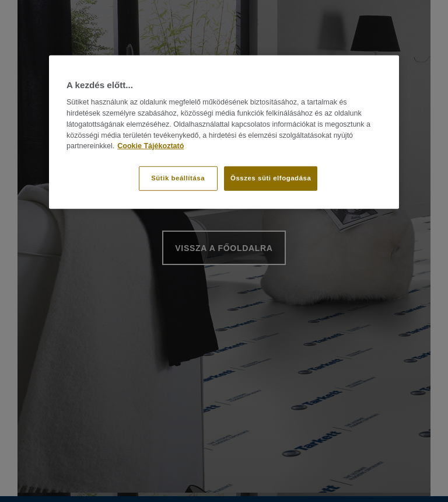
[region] (224, 132)
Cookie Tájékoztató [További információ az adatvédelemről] (150, 146)
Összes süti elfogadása (271, 178)
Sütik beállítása (178, 178)
